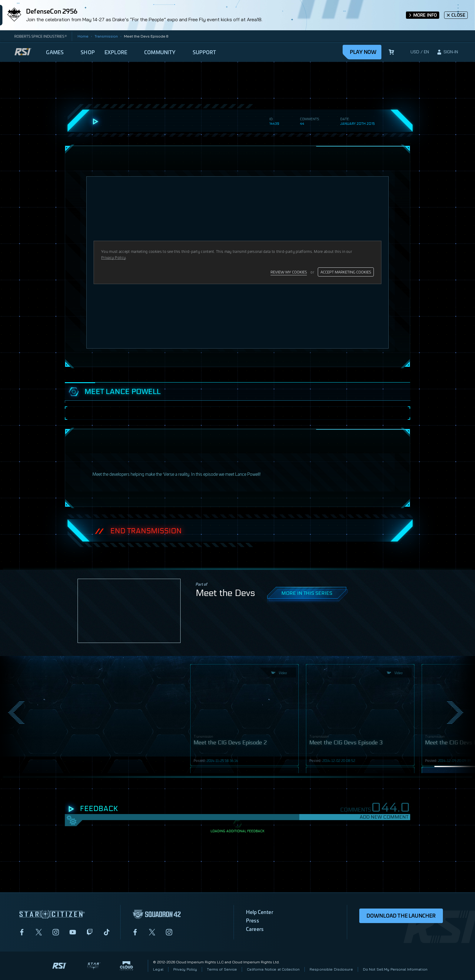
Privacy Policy (185, 969)
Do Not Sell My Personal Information (395, 969)
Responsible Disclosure (331, 969)
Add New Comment (384, 817)
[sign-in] (447, 52)
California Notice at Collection (273, 969)
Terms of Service (222, 969)
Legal (158, 969)
